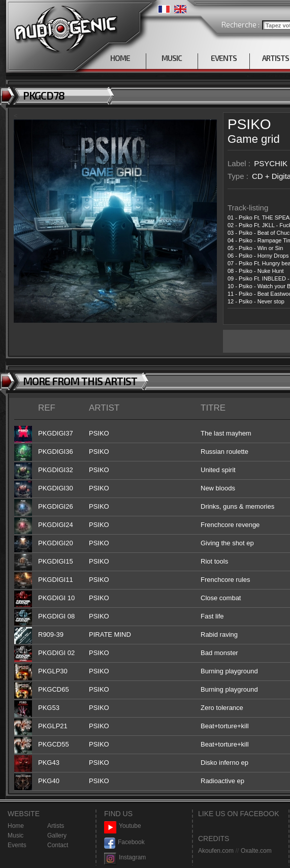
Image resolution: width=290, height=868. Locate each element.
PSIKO (249, 124)
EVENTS (224, 58)
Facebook (124, 842)
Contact (58, 845)
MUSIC (172, 58)
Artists (56, 826)
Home (16, 826)
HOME (120, 58)
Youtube (123, 826)
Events (17, 845)
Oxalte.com (256, 851)
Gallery (57, 835)
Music (15, 835)
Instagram (125, 858)
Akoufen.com (216, 851)
